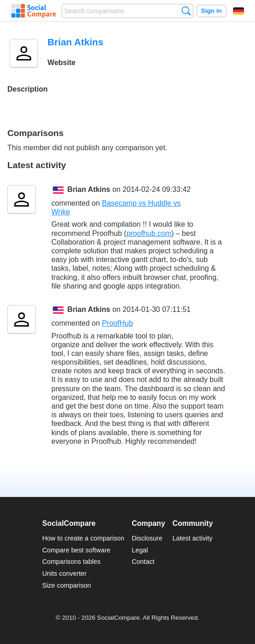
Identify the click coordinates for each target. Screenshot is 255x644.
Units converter (64, 573)
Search (186, 11)
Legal (140, 550)
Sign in (211, 11)
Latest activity (192, 538)
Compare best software (76, 550)
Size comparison (67, 585)
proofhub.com (149, 233)
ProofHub (117, 323)
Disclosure (147, 538)
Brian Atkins (89, 189)
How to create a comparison (83, 538)
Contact (143, 562)
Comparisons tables (71, 562)
